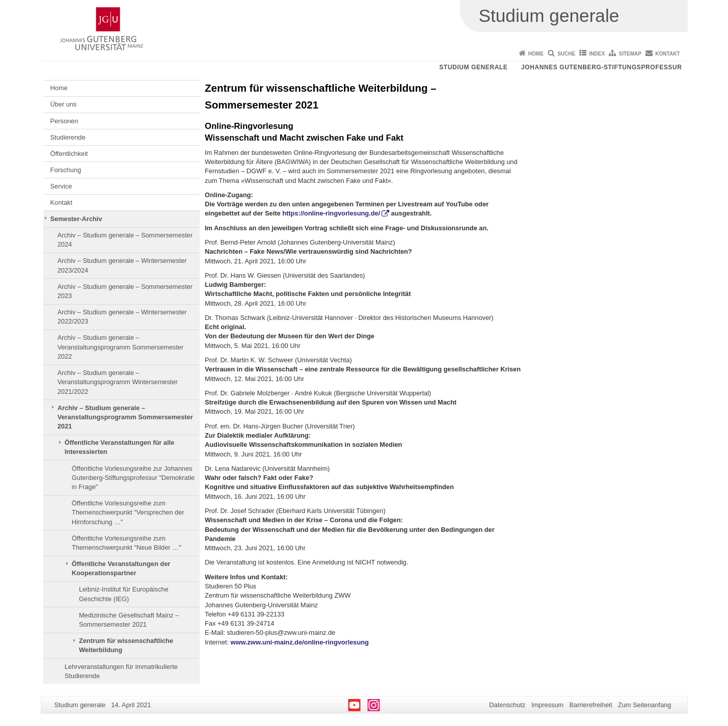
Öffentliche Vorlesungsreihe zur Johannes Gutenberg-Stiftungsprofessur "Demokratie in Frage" (133, 478)
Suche (566, 54)
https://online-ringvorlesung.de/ (331, 213)
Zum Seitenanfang (645, 705)
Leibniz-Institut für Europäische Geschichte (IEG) (124, 594)
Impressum (547, 705)
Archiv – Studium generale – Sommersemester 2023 (125, 291)
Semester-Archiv (76, 219)
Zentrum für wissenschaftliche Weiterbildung (126, 645)
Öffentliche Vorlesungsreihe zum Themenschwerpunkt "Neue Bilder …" (127, 543)
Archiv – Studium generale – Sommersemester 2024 (125, 240)
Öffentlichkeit (69, 154)
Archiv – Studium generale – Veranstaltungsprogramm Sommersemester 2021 (125, 417)
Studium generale (473, 67)
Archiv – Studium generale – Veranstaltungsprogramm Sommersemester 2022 (121, 347)
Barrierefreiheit (591, 705)
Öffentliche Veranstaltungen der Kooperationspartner (121, 568)
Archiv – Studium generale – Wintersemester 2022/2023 (122, 317)
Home (536, 54)
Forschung (66, 170)
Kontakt (667, 54)
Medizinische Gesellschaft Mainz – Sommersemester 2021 (129, 620)
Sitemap (630, 54)
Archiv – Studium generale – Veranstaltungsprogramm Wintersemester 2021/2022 (118, 382)
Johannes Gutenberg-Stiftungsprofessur (602, 67)
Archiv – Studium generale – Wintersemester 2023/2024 (122, 265)
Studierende (68, 137)
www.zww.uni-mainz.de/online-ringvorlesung (300, 642)
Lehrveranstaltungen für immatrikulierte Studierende (121, 671)
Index (597, 54)
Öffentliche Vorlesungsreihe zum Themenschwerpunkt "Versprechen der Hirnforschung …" (128, 513)
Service (61, 186)
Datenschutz (507, 705)
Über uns (64, 104)
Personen (64, 121)
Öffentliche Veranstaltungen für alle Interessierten (119, 447)
